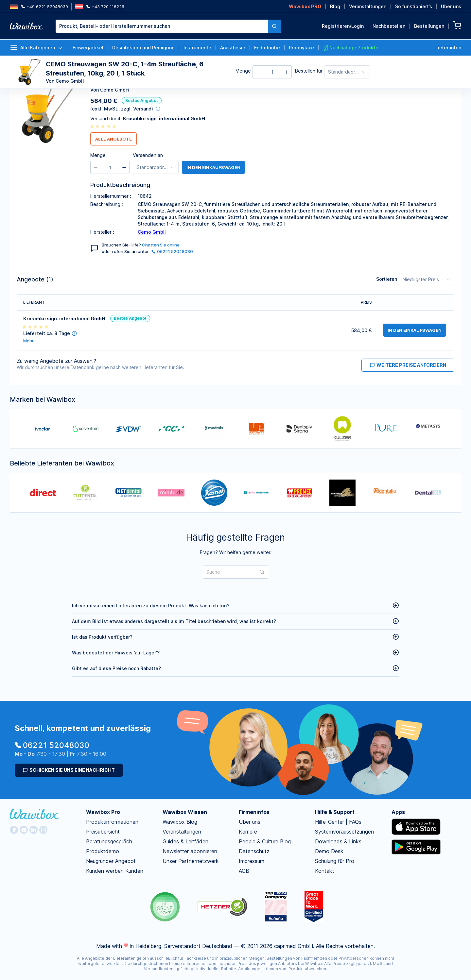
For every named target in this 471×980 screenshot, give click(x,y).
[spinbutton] (272, 72)
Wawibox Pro (103, 812)
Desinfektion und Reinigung (143, 48)
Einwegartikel (88, 48)
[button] (258, 72)
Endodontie (267, 48)
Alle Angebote (113, 139)
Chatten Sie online (161, 245)
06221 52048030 (172, 251)
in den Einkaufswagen (213, 167)
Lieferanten (448, 48)
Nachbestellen (389, 26)
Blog (335, 6)
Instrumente (197, 48)
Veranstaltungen (368, 6)
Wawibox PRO (305, 6)
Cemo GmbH (152, 232)
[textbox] (162, 26)
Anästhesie (233, 48)
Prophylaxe (301, 48)
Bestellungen (429, 26)
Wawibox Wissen (185, 812)
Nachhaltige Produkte (351, 48)
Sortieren (387, 279)
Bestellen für (309, 71)
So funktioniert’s (414, 6)
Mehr (28, 341)
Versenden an (148, 155)
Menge (243, 71)
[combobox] (168, 26)
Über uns (451, 6)
